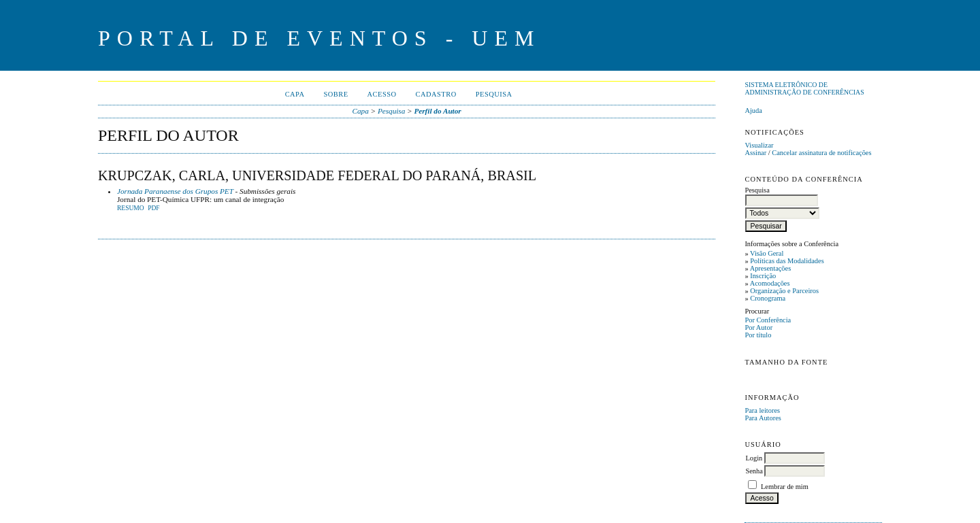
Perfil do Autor (437, 111)
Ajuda (753, 111)
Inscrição (763, 276)
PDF (153, 208)
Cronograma (768, 298)
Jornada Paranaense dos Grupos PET (175, 191)
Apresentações (771, 268)
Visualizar (759, 145)
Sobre (336, 94)
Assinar (755, 153)
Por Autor (758, 327)
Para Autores (763, 418)
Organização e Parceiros (784, 291)
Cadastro (436, 94)
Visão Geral (767, 253)
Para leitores (762, 410)
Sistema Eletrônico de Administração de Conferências (804, 88)
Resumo (131, 208)
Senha (754, 471)
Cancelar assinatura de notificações (821, 153)
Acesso (382, 94)
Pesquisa (494, 94)
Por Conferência (768, 320)
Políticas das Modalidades (787, 261)
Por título (758, 335)
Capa (295, 94)
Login (754, 458)
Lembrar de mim (785, 487)
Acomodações (770, 283)
